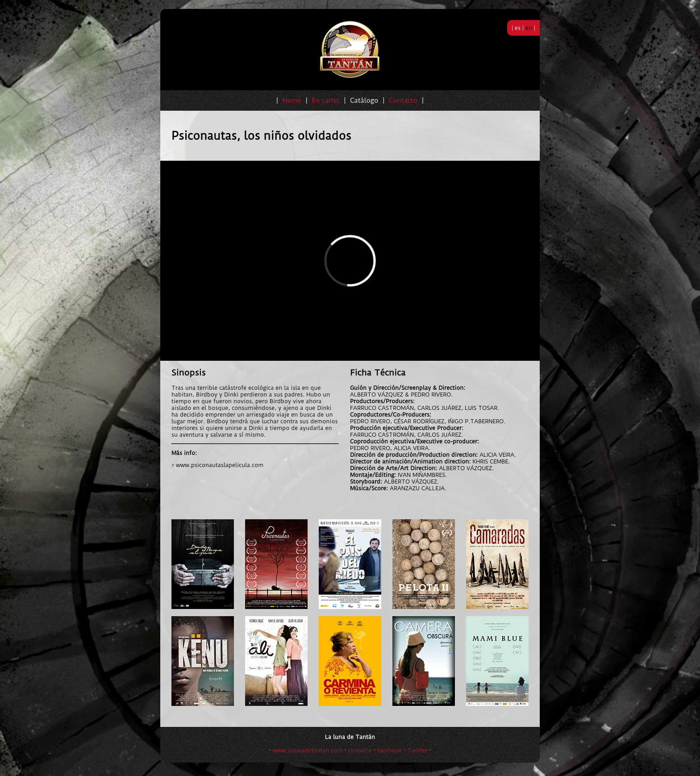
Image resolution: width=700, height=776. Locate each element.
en (529, 28)
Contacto (403, 100)
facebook (390, 750)
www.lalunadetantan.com (307, 750)
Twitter (418, 750)
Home (292, 100)
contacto (360, 750)
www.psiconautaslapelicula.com (220, 465)
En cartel (325, 100)
